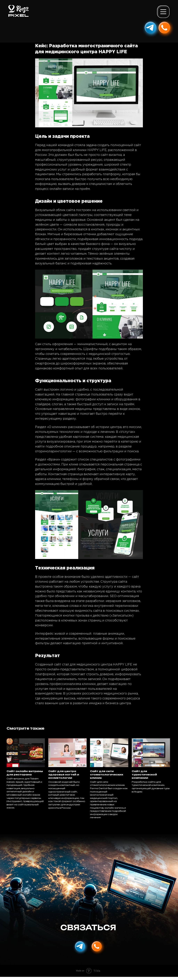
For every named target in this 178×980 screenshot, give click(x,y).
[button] (164, 12)
